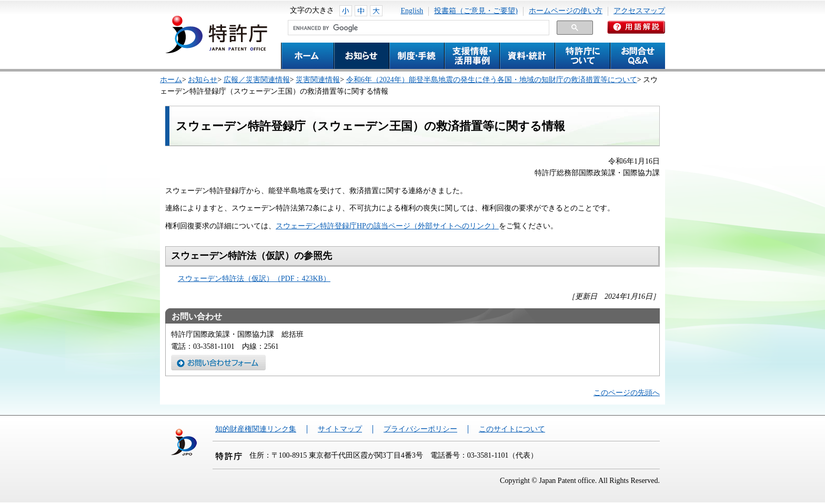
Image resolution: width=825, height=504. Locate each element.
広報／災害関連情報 (257, 80)
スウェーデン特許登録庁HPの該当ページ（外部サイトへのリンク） (387, 226)
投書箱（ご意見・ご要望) (476, 11)
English (412, 11)
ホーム (171, 80)
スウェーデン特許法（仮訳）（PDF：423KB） (254, 279)
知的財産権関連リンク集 (256, 429)
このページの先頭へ (627, 393)
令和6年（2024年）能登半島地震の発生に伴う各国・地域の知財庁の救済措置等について (492, 80)
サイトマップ (340, 429)
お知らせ (203, 80)
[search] (417, 28)
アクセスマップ (639, 11)
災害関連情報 (318, 80)
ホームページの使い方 (566, 11)
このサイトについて (512, 429)
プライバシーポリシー (420, 429)
